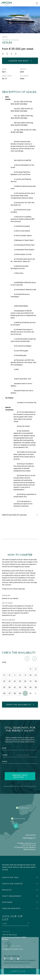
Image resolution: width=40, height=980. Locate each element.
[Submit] (28, 928)
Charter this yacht (20, 61)
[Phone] (20, 761)
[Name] (20, 754)
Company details (14, 972)
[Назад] (27, 664)
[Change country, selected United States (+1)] (13, 761)
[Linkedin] (18, 964)
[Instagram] (11, 964)
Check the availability (20, 710)
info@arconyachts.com (26, 849)
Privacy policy (5, 972)
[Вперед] (35, 664)
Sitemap (22, 972)
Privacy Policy (32, 792)
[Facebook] (5, 964)
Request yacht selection (20, 782)
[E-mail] (20, 768)
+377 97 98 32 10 (29, 851)
